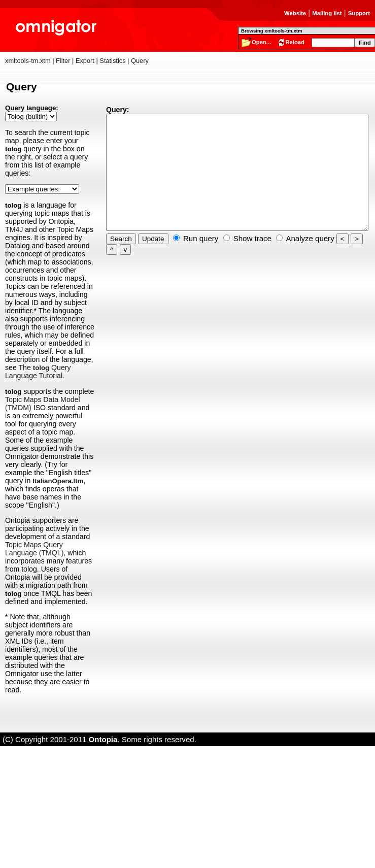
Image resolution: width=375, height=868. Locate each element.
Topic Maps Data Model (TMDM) (39, 477)
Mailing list (327, 13)
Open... (261, 42)
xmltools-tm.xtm (28, 61)
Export (85, 61)
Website (295, 13)
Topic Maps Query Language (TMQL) (38, 650)
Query (140, 61)
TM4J (43, 238)
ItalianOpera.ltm (30, 578)
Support (359, 13)
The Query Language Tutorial (41, 441)
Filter (63, 61)
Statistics (112, 61)
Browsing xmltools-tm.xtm (271, 31)
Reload (295, 42)
